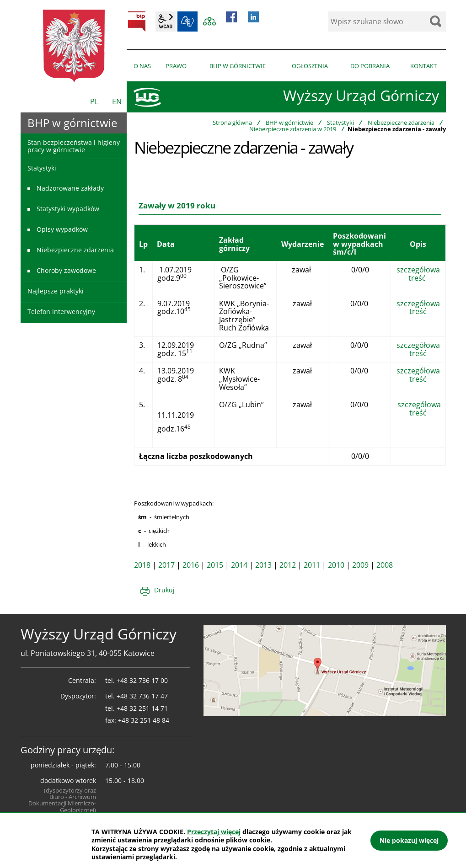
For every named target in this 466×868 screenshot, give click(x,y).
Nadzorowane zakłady (70, 188)
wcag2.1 (166, 21)
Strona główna (232, 122)
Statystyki (340, 122)
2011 (312, 565)
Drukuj (164, 590)
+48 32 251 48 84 (144, 720)
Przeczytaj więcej (214, 832)
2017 (166, 565)
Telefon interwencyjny (61, 312)
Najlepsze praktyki (56, 291)
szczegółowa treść (418, 274)
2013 (263, 565)
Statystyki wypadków (68, 209)
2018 (142, 565)
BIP (137, 21)
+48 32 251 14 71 (142, 708)
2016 (191, 565)
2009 (360, 565)
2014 (239, 565)
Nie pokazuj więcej (409, 840)
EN (117, 101)
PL (94, 101)
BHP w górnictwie (289, 122)
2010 (336, 565)
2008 (385, 565)
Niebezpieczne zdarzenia (401, 122)
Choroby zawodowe (66, 270)
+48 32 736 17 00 (142, 680)
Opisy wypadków (62, 229)
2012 (288, 565)
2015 (215, 565)
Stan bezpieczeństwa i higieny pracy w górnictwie (74, 146)
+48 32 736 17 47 (142, 696)
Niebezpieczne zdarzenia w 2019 (293, 129)
